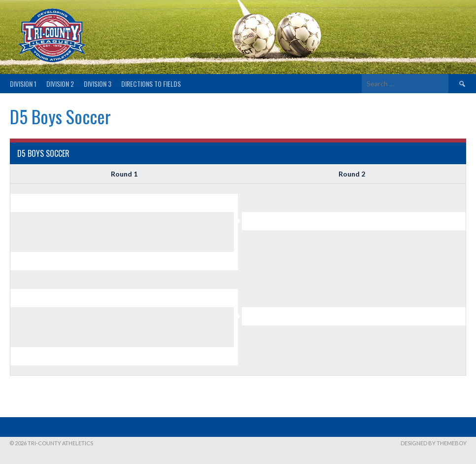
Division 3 (98, 84)
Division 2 (60, 84)
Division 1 (23, 84)
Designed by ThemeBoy (434, 443)
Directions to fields (151, 84)
